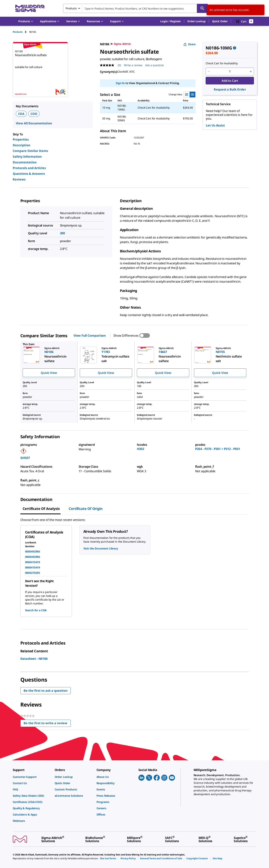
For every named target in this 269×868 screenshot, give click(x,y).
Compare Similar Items (30, 151)
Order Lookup (196, 21)
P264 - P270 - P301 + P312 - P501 (218, 449)
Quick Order (220, 21)
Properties (21, 139)
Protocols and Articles (29, 168)
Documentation (25, 162)
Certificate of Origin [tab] (86, 509)
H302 (140, 449)
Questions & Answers (29, 174)
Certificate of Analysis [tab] (41, 509)
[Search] (202, 8)
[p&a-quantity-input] (230, 72)
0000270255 (33, 573)
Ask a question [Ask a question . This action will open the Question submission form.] (155, 65)
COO (34, 114)
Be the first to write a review (47, 724)
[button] (171, 21)
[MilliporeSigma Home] (30, 8)
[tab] (21, 32)
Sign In (120, 83)
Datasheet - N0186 (34, 659)
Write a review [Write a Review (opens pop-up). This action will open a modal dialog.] (133, 65)
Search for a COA (36, 610)
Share (190, 44)
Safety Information (27, 157)
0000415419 (33, 562)
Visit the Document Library (101, 548)
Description (22, 145)
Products (18, 32)
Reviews (19, 179)
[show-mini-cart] (244, 21)
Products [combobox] (71, 8)
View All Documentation (34, 123)
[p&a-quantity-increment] (251, 72)
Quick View (49, 373)
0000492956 (33, 551)
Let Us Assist (215, 125)
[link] (32, 777)
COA (21, 114)
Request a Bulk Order (230, 89)
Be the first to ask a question (45, 691)
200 (63, 233)
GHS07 (25, 458)
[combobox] (136, 8)
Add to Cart (230, 81)
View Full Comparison (90, 335)
